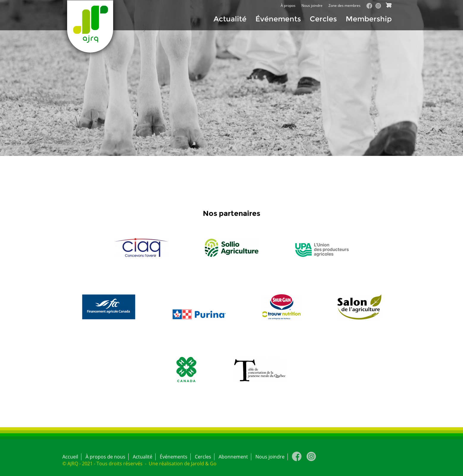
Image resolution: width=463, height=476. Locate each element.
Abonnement (233, 457)
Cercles (323, 19)
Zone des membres (345, 5)
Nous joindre (312, 5)
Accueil (70, 457)
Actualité (230, 19)
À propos (288, 5)
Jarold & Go (204, 464)
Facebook (369, 6)
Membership (369, 19)
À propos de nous (105, 457)
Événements (278, 19)
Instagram (378, 6)
